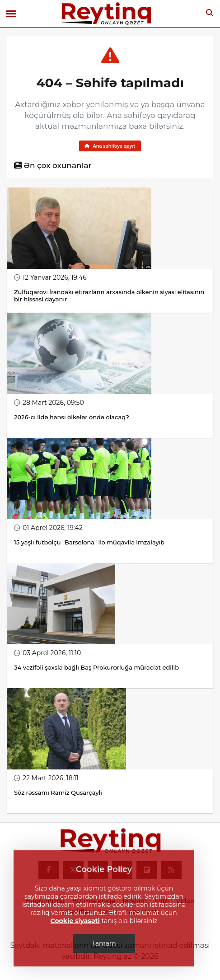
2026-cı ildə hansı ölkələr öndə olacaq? (72, 417)
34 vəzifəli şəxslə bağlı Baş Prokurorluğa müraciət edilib (96, 667)
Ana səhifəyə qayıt (110, 146)
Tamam (104, 943)
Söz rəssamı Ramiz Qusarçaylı (59, 792)
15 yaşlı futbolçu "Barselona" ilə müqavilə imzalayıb (89, 542)
